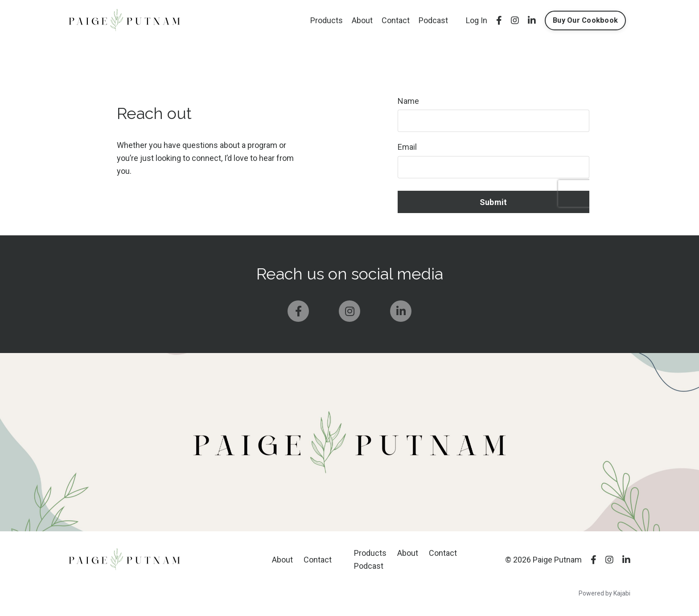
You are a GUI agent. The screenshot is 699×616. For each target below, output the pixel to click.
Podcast (433, 20)
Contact (396, 20)
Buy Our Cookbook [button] (585, 20)
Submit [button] (493, 202)
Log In (477, 20)
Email (407, 147)
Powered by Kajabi (604, 593)
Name (408, 101)
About (362, 20)
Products (327, 20)
